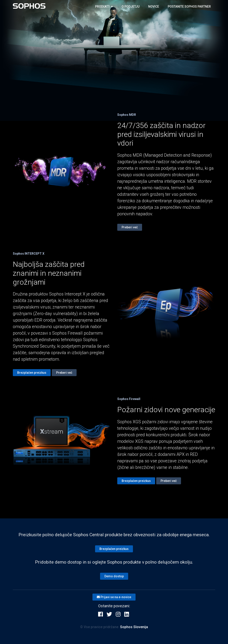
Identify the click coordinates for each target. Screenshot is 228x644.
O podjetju (131, 7)
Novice (154, 7)
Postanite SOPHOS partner (189, 7)
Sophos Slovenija (134, 627)
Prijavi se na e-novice (114, 597)
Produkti (104, 7)
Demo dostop (114, 576)
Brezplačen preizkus (32, 373)
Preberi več (130, 227)
